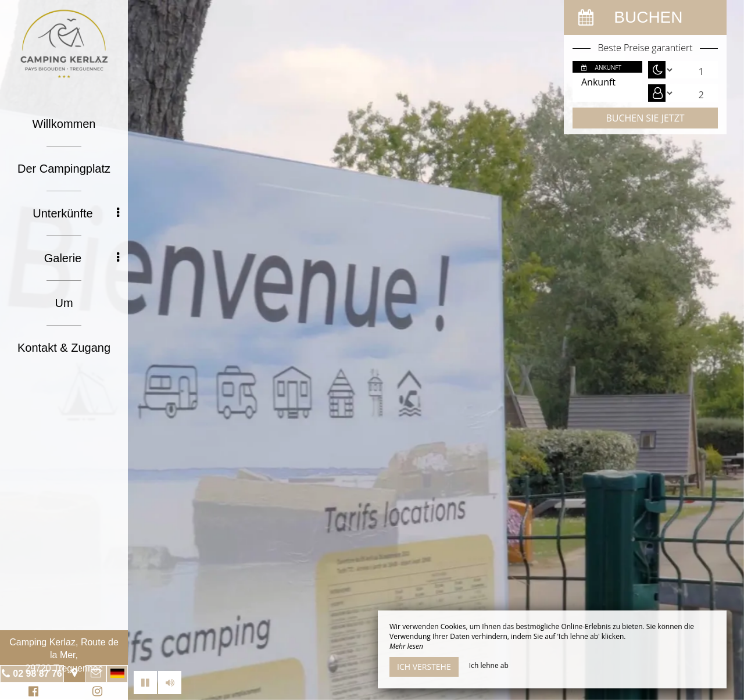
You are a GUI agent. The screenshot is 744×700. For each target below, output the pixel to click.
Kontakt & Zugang (64, 348)
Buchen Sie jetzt (645, 118)
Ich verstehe (424, 667)
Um (64, 303)
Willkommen (64, 124)
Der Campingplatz (64, 169)
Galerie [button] (82, 258)
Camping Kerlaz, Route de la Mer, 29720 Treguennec (64, 655)
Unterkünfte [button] (76, 213)
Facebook (32, 693)
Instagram (95, 693)
